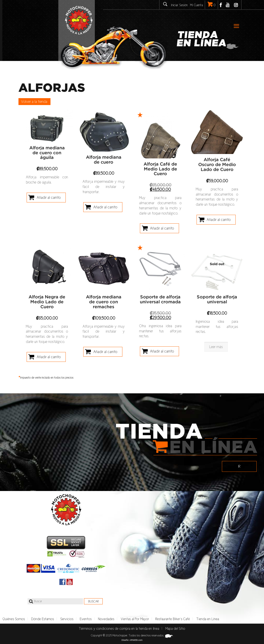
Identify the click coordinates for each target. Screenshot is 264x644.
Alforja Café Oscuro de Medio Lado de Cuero (217, 165)
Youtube (228, 5)
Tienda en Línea (208, 619)
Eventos (86, 619)
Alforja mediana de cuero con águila (47, 153)
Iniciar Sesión (179, 5)
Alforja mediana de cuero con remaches (104, 302)
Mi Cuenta (197, 5)
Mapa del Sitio (175, 629)
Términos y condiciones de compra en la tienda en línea (119, 629)
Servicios (67, 619)
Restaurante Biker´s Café (173, 619)
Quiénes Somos (14, 619)
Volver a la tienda (34, 101)
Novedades (106, 619)
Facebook (221, 5)
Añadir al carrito (49, 197)
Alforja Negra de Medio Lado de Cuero (47, 302)
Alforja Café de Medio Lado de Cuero (160, 169)
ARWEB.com (136, 640)
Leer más (216, 347)
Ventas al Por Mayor (135, 619)
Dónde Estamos (43, 619)
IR (239, 466)
